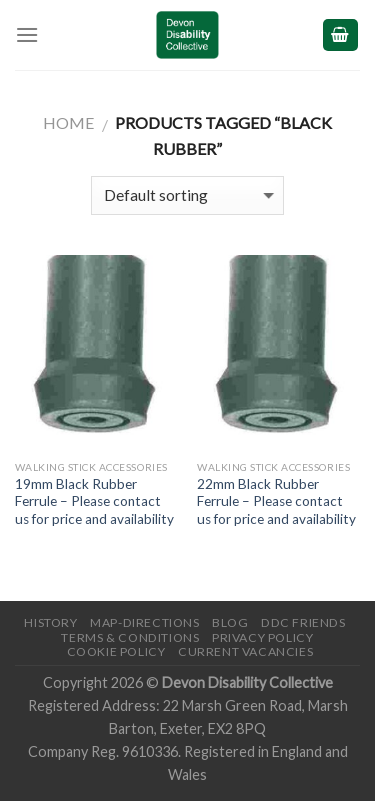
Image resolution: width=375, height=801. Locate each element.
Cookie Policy (116, 651)
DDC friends (303, 622)
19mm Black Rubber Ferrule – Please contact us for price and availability (94, 501)
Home (68, 122)
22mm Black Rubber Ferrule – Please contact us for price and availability (276, 501)
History (50, 622)
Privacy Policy (263, 637)
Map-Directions (145, 622)
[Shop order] (187, 195)
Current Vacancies (245, 651)
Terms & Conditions (130, 637)
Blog (230, 622)
